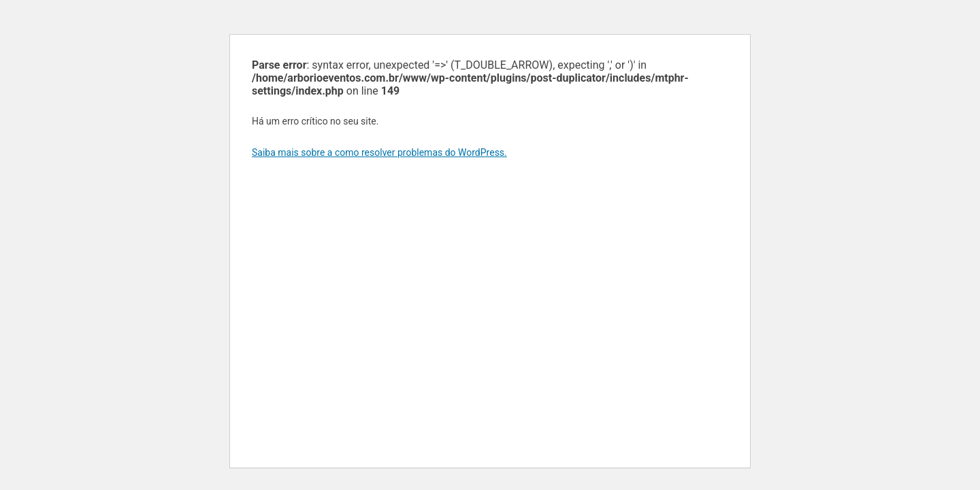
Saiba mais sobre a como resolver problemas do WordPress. (379, 152)
